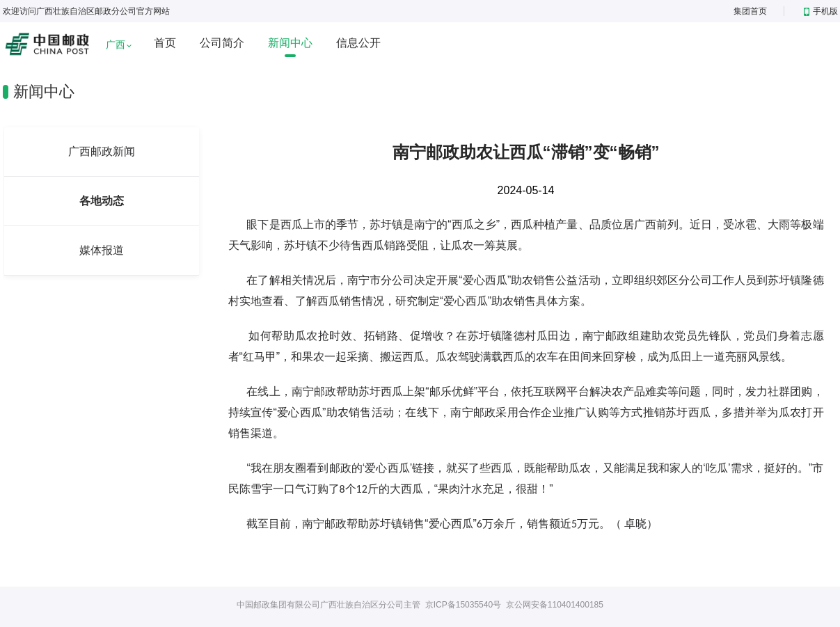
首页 (165, 43)
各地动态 (102, 201)
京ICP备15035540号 (463, 605)
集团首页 (750, 11)
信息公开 (358, 43)
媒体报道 (102, 250)
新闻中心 (290, 43)
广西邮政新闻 (102, 151)
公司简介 (222, 43)
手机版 (821, 11)
